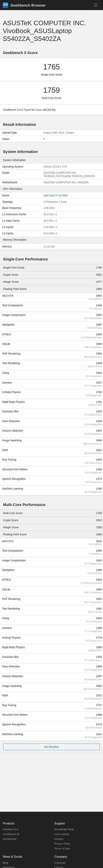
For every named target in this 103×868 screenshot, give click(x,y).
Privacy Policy (63, 844)
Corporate (60, 863)
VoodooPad (10, 839)
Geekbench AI (11, 834)
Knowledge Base (64, 829)
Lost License (62, 834)
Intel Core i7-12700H (55, 195)
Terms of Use (62, 849)
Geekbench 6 (11, 829)
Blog (5, 863)
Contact (59, 839)
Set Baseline (51, 747)
